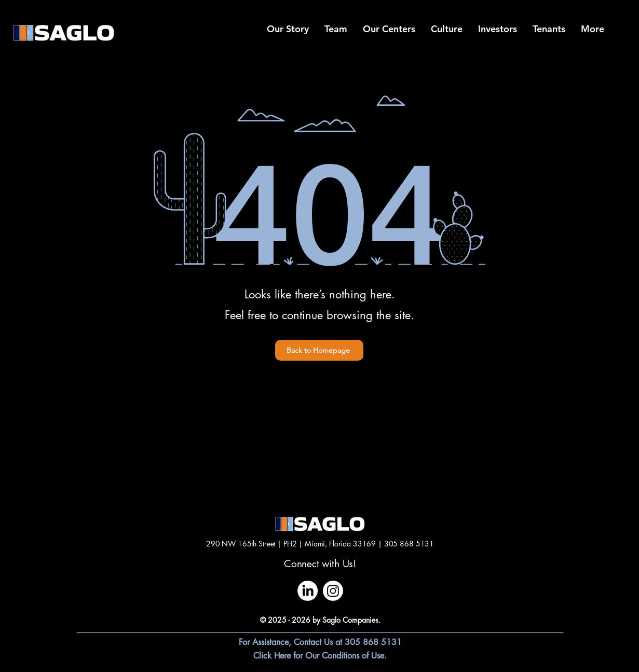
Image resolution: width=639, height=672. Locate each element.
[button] (593, 29)
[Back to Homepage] (319, 350)
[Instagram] (333, 591)
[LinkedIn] (308, 591)
